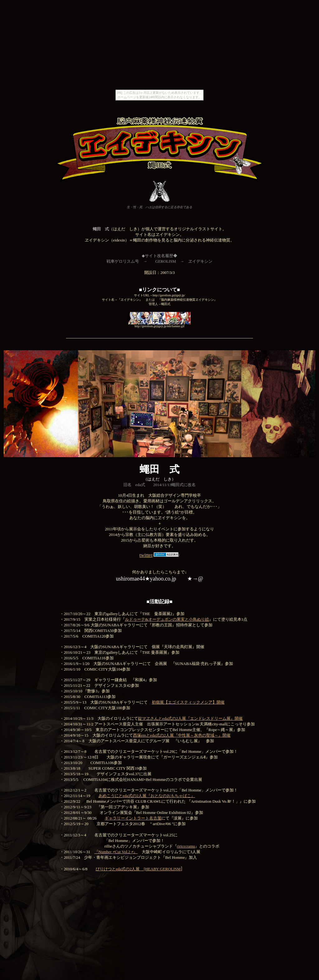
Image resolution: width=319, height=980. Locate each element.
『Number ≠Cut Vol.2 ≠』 (116, 852)
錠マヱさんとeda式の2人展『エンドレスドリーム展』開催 (190, 718)
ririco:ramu (186, 846)
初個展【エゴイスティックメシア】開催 (188, 702)
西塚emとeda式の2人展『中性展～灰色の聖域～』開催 (182, 735)
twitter (146, 555)
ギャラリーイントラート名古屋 (133, 818)
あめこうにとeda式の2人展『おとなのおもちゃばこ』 (147, 796)
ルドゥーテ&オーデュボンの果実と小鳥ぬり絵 (167, 619)
